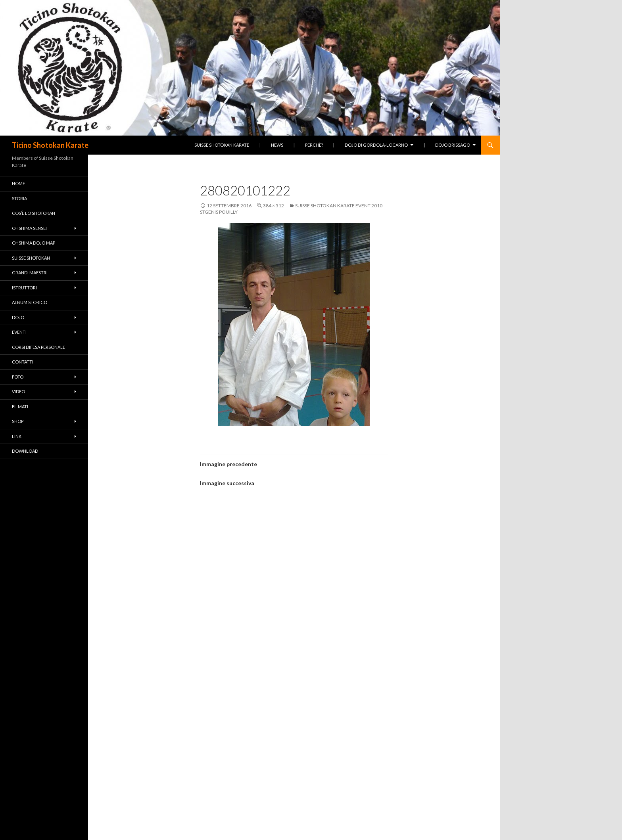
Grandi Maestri (30, 273)
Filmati (20, 407)
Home (18, 183)
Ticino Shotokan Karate (50, 145)
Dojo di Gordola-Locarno (376, 145)
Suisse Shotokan (31, 258)
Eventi (19, 332)
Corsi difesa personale (38, 347)
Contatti (23, 362)
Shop (18, 421)
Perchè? (314, 145)
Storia (19, 198)
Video (18, 391)
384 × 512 (274, 206)
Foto (18, 377)
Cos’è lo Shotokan (34, 213)
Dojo (18, 317)
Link (17, 436)
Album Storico (30, 302)
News (277, 145)
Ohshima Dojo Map (34, 243)
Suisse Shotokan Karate (222, 145)
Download (25, 451)
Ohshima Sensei (29, 228)
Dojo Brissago (453, 145)
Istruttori (24, 288)
